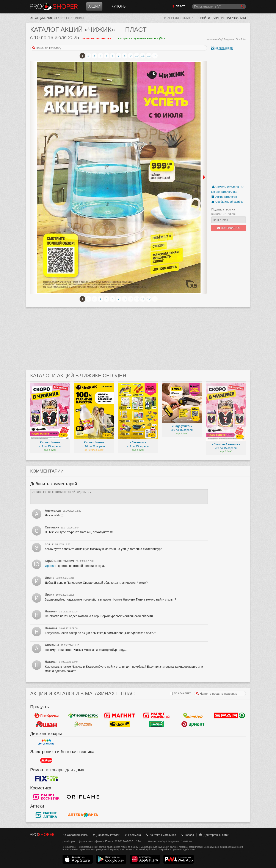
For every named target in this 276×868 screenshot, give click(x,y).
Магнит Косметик (46, 797)
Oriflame (83, 797)
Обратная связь (75, 835)
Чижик (52, 18)
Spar (230, 715)
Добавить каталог (106, 835)
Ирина (49, 566)
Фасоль (83, 724)
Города (187, 835)
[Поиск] (219, 7)
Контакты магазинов (161, 835)
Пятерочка (46, 715)
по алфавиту (180, 693)
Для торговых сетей (214, 835)
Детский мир (46, 742)
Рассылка (132, 835)
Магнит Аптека (46, 815)
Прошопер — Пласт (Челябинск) (54, 6)
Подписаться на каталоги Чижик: (223, 211)
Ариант (193, 724)
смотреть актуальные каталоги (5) (142, 38)
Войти (205, 18)
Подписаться (229, 228)
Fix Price (46, 778)
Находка (156, 724)
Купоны (119, 6)
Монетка (193, 715)
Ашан (46, 724)
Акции (94, 6)
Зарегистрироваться (229, 18)
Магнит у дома (120, 715)
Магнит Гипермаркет (156, 715)
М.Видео (46, 760)
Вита (83, 815)
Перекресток (83, 715)
